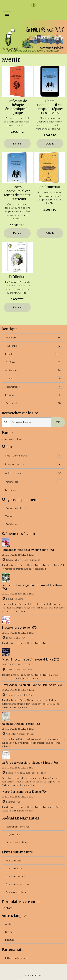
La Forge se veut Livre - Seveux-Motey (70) (30, 763)
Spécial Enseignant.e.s (16, 456)
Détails (17, 143)
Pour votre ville (13, 861)
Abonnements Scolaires (17, 827)
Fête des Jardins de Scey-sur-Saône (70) (28, 550)
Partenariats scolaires (17, 842)
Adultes (33, 378)
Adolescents (33, 370)
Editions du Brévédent (17, 958)
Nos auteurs (12, 490)
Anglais (9, 924)
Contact (7, 908)
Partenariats (33, 403)
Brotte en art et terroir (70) (20, 627)
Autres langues (13, 473)
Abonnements (33, 387)
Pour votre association (17, 884)
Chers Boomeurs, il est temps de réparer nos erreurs (50, 107)
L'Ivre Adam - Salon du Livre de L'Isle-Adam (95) (32, 685)
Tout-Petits (33, 346)
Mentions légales (33, 975)
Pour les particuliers (16, 892)
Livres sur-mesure (15, 464)
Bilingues (10, 940)
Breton (9, 932)
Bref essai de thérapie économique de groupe (17, 107)
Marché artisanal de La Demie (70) (24, 792)
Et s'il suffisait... (50, 187)
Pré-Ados (33, 362)
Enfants (33, 354)
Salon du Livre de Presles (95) (21, 724)
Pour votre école (14, 868)
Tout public (33, 337)
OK (58, 422)
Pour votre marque (15, 876)
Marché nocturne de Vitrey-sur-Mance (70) (30, 659)
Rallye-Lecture (13, 834)
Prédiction (17, 277)
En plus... (33, 395)
